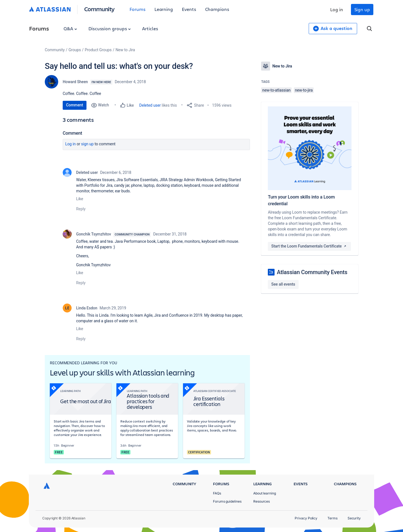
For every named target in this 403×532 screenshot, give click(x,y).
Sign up (362, 9)
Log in (337, 9)
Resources (262, 501)
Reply (81, 209)
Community (99, 9)
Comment (75, 105)
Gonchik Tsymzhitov (94, 234)
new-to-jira (304, 90)
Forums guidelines (227, 501)
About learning (265, 493)
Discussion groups (110, 28)
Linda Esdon (87, 308)
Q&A (70, 28)
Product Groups (98, 50)
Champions (217, 9)
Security (354, 518)
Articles (150, 28)
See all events (283, 284)
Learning (164, 9)
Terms (332, 518)
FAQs (217, 493)
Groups (75, 50)
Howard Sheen (75, 82)
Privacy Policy (306, 518)
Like (80, 199)
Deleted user (150, 105)
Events (189, 9)
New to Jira (125, 50)
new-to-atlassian (276, 90)
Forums (138, 9)
